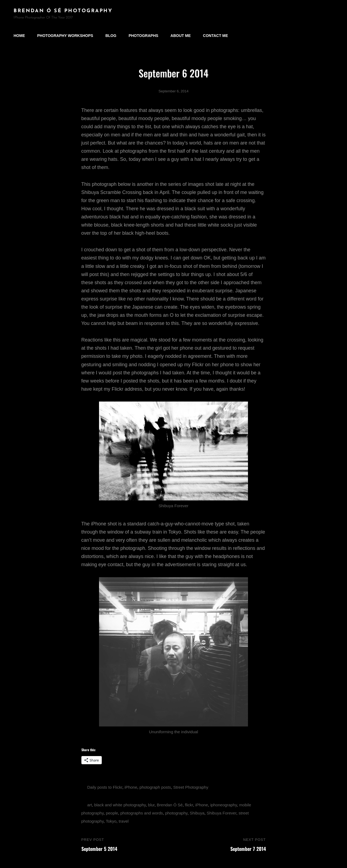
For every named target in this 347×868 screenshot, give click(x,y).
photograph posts (155, 787)
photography (176, 813)
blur (151, 805)
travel (124, 821)
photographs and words (142, 813)
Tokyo (111, 821)
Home (19, 36)
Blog (111, 36)
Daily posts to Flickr (105, 787)
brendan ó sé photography (63, 11)
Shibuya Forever (222, 813)
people (112, 813)
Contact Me (215, 36)
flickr (189, 805)
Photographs (143, 36)
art (90, 805)
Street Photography (191, 787)
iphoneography (224, 805)
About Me (181, 36)
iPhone (131, 787)
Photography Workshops (65, 36)
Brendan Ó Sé (170, 805)
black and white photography (120, 805)
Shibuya (197, 813)
